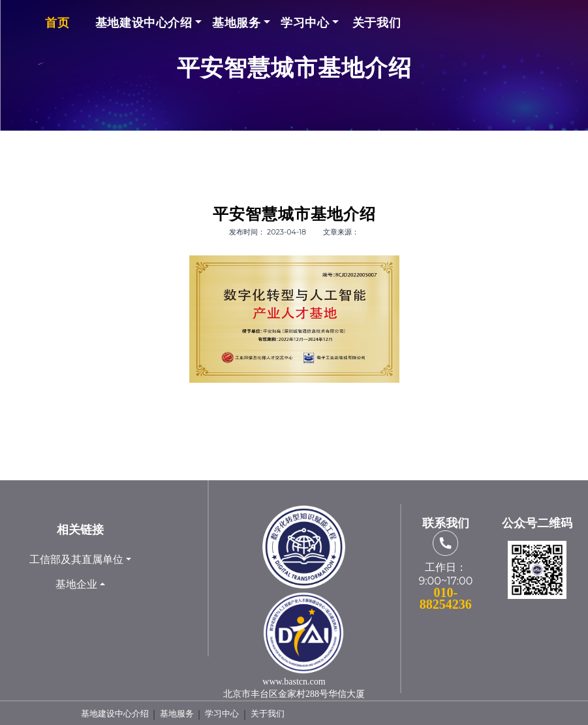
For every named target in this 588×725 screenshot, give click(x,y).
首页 (57, 23)
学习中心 (305, 23)
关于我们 (377, 23)
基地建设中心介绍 (144, 23)
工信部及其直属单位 (76, 559)
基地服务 (236, 23)
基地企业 (76, 584)
